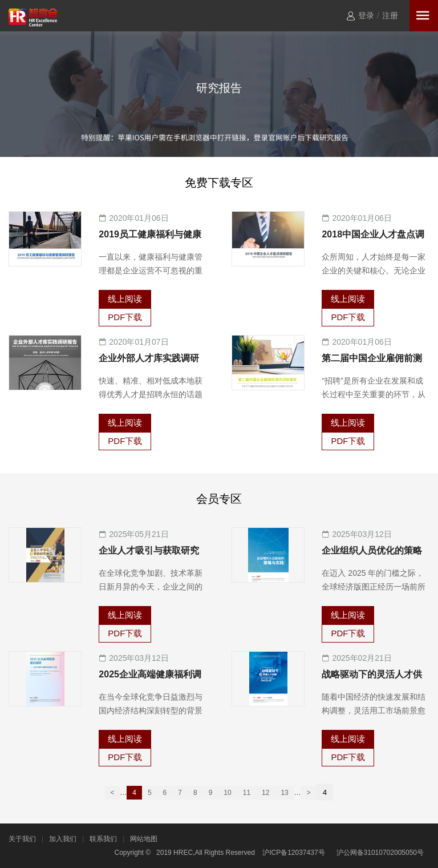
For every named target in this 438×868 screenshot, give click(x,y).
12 (265, 793)
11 (247, 793)
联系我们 (103, 839)
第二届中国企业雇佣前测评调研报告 (372, 359)
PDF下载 (125, 317)
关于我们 (22, 839)
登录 (366, 15)
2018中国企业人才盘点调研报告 (373, 235)
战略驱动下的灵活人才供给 (372, 675)
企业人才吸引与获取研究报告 (149, 552)
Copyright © (133, 853)
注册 (390, 15)
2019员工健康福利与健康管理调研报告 (150, 235)
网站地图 (144, 839)
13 (284, 793)
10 (227, 793)
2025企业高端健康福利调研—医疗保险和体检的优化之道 (150, 675)
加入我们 (63, 839)
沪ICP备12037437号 (293, 853)
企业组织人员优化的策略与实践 (372, 552)
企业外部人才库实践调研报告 (149, 359)
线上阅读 (125, 299)
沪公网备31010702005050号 (380, 853)
